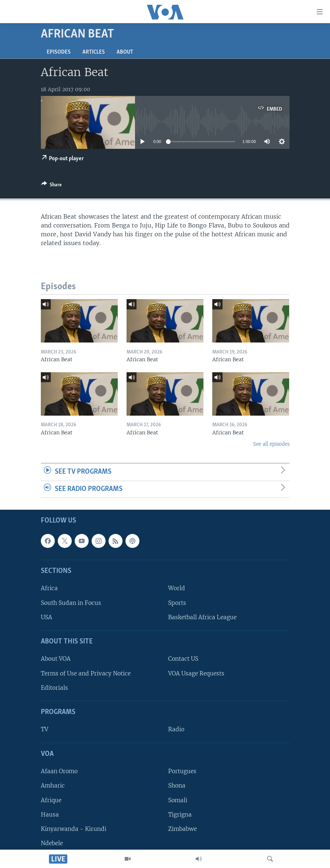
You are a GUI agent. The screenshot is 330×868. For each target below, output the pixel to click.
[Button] (52, 186)
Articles (94, 52)
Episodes (59, 52)
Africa (49, 589)
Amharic (53, 786)
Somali (178, 800)
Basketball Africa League (202, 617)
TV (45, 730)
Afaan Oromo (59, 771)
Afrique (51, 800)
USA (47, 617)
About (125, 52)
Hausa (50, 815)
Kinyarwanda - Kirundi (74, 829)
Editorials (54, 688)
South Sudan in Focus (71, 603)
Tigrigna (180, 815)
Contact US (183, 659)
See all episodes (271, 444)
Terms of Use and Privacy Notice (86, 673)
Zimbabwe (182, 829)
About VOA (56, 659)
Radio (176, 730)
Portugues (182, 771)
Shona (177, 786)
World (177, 589)
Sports (177, 603)
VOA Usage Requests (196, 673)
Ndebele (52, 843)
